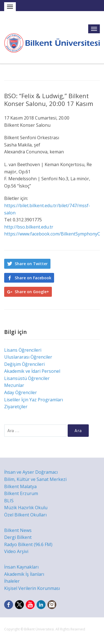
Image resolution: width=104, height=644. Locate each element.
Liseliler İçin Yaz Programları (34, 400)
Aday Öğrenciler (21, 392)
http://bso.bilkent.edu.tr (29, 227)
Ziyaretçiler (16, 407)
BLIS (9, 501)
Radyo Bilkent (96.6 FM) (28, 544)
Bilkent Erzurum (21, 493)
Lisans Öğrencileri (23, 350)
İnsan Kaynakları (21, 567)
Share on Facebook (33, 278)
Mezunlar (14, 385)
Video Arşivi (16, 551)
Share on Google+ (32, 292)
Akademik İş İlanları (24, 574)
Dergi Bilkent (18, 537)
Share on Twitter (31, 264)
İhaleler (12, 581)
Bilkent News (18, 530)
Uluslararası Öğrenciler (28, 357)
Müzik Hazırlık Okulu (26, 508)
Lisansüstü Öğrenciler (27, 378)
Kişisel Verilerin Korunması (32, 588)
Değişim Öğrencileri (24, 364)
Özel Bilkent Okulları (25, 515)
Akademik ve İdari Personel (32, 371)
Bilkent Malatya (20, 486)
